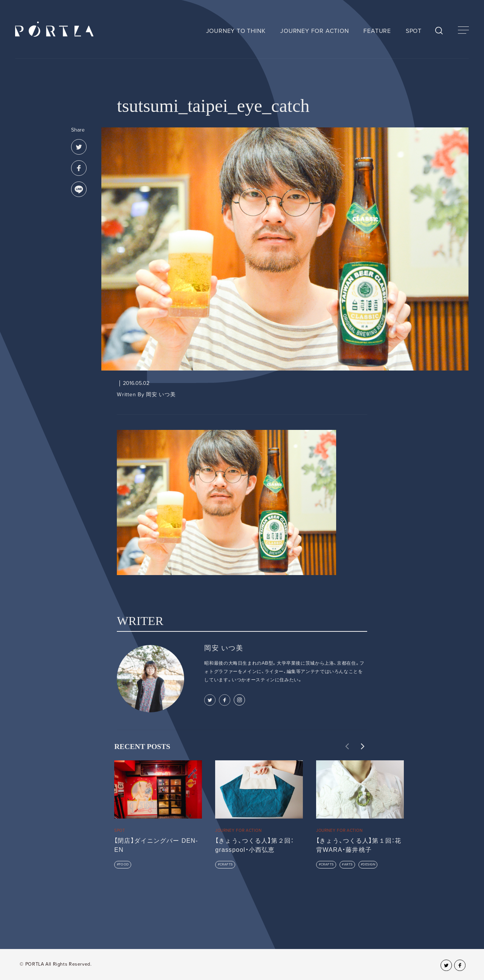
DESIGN (369, 864)
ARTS (348, 864)
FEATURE (377, 31)
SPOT (414, 31)
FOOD (124, 864)
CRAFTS (226, 864)
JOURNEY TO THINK (236, 31)
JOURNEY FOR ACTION (314, 31)
